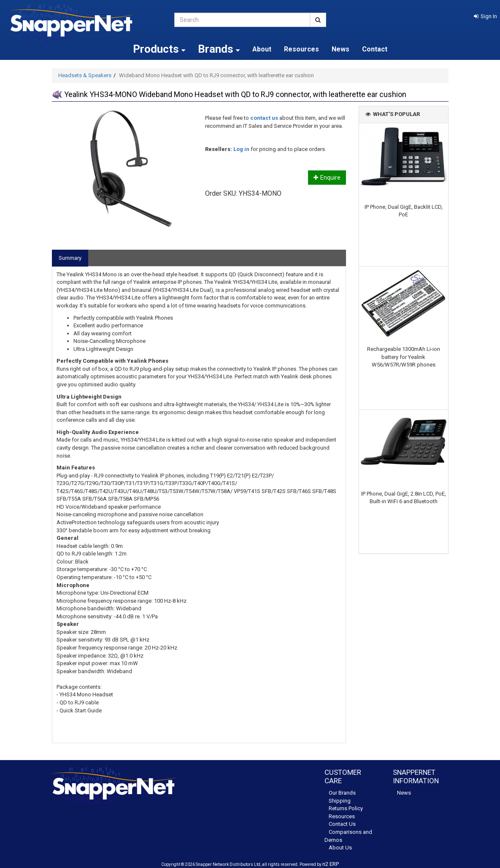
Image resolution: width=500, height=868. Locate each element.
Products (159, 49)
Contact (375, 49)
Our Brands (342, 793)
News (341, 49)
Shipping (340, 801)
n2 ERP (331, 864)
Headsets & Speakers (85, 75)
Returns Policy (346, 808)
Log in (241, 149)
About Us (340, 848)
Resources (301, 49)
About (262, 49)
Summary (70, 258)
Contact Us (342, 824)
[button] (485, 16)
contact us (264, 118)
